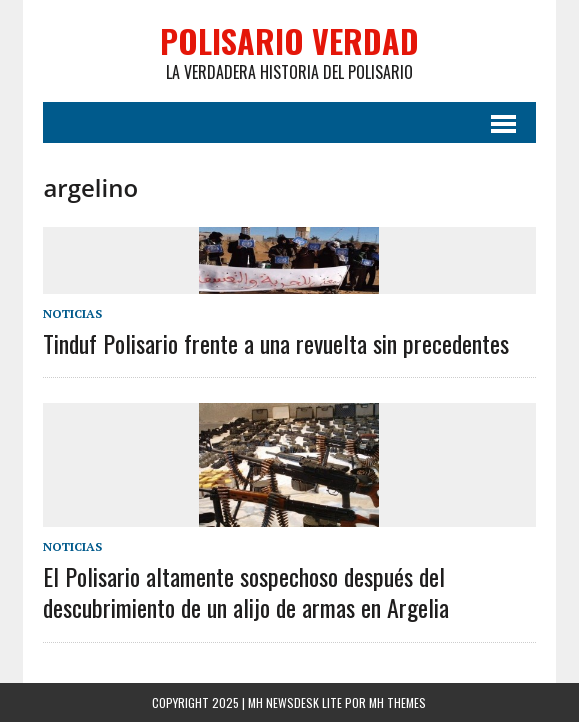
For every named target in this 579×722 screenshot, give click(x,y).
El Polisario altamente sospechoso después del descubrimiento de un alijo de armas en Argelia (246, 591)
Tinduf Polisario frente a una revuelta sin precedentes (276, 343)
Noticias (72, 313)
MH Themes (397, 702)
